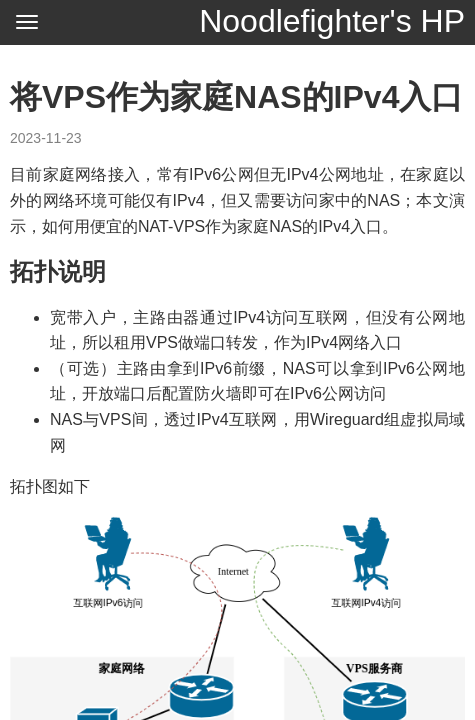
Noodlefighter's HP (332, 21)
